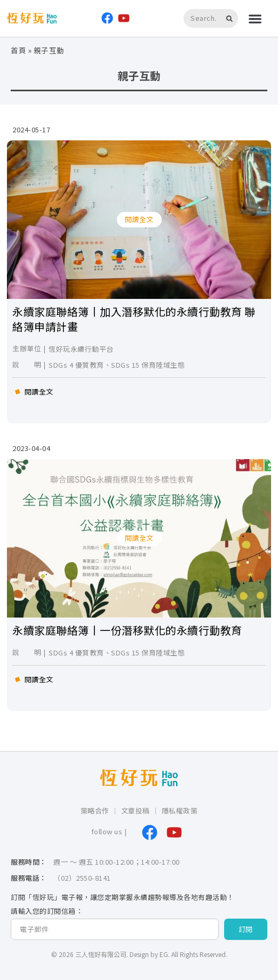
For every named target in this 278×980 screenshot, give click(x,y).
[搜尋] (231, 18)
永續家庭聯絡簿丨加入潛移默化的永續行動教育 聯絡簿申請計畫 (134, 319)
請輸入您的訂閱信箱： (47, 911)
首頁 (18, 50)
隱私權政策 (180, 811)
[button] (255, 18)
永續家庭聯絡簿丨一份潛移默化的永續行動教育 (127, 630)
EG (164, 954)
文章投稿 (136, 811)
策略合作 (95, 811)
